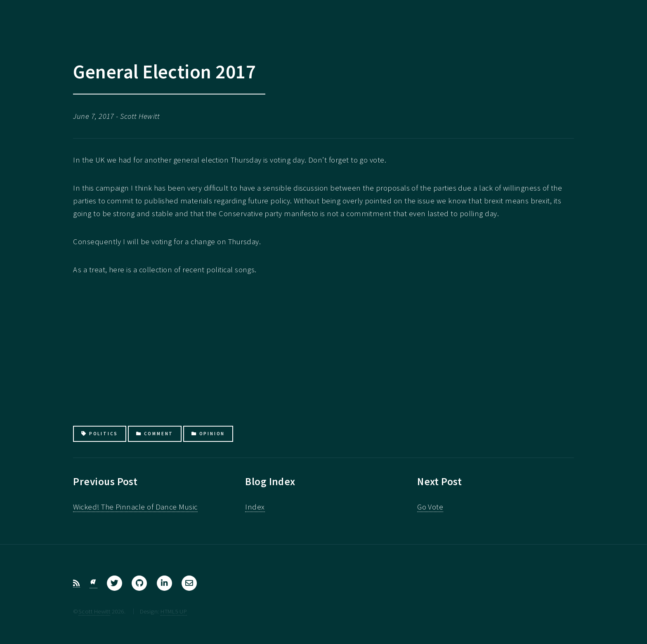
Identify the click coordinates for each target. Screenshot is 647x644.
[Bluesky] (93, 583)
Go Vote (430, 507)
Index (255, 507)
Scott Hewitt (94, 611)
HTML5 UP (174, 611)
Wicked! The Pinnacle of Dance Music (135, 507)
